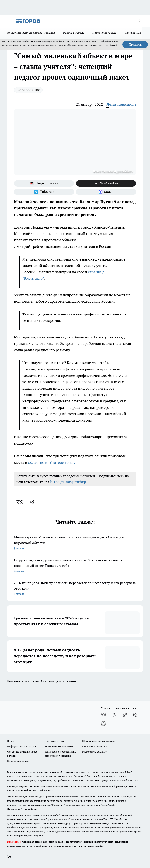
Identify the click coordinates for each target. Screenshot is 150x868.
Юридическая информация (98, 741)
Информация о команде (22, 746)
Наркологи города (104, 33)
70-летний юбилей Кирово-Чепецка (31, 33)
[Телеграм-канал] (44, 192)
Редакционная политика (59, 746)
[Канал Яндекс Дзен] (106, 183)
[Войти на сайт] (139, 21)
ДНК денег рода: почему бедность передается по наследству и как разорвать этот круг (75, 589)
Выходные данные (18, 761)
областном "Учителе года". (52, 462)
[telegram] (33, 502)
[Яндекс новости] (44, 183)
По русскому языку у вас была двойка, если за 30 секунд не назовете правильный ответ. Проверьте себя (75, 566)
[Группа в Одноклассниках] (114, 715)
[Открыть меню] (9, 21)
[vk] (20, 502)
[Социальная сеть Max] (106, 192)
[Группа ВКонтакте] (103, 715)
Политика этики (54, 741)
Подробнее (30, 809)
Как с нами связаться (95, 746)
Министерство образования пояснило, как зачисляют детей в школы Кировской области (75, 543)
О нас (11, 741)
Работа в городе (74, 33)
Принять (135, 45)
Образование (28, 90)
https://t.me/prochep (68, 482)
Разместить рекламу (94, 752)
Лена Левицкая (121, 104)
